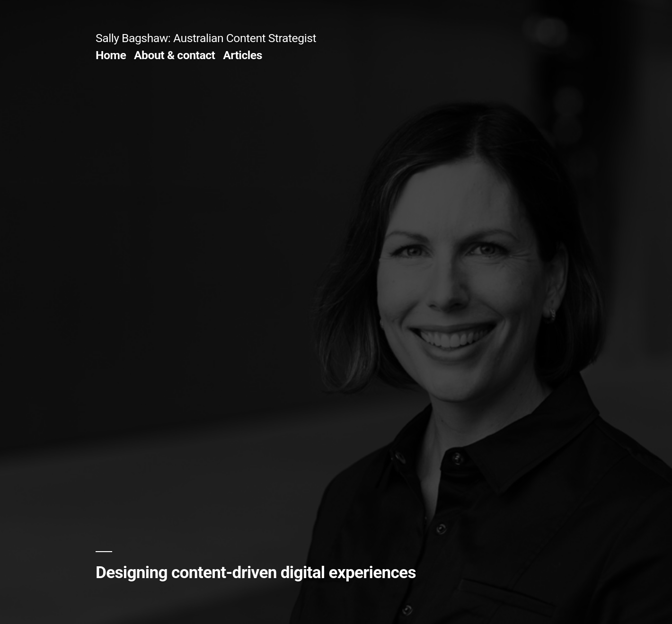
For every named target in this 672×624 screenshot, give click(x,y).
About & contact (175, 55)
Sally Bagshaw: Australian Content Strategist (206, 38)
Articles (243, 55)
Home (111, 55)
